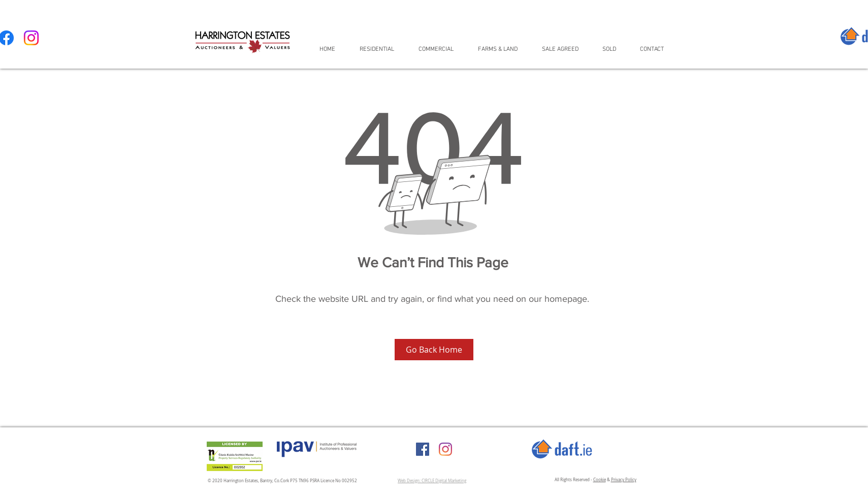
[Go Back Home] (434, 350)
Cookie (600, 480)
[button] (381, 49)
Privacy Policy (624, 480)
